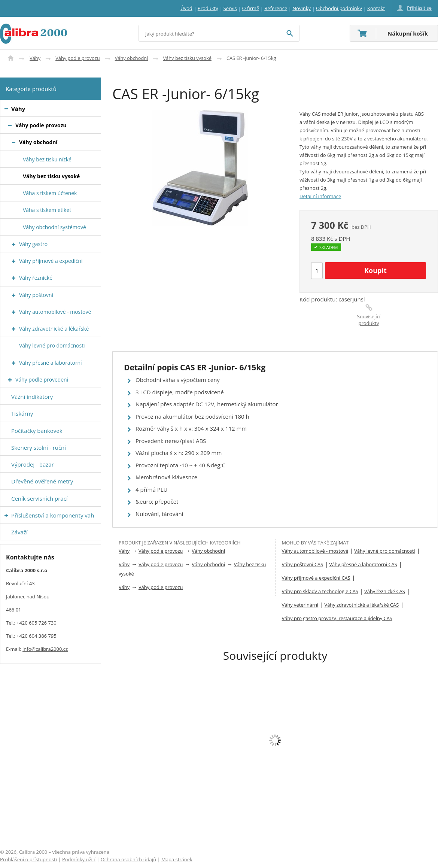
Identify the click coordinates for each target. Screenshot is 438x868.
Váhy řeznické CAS (385, 591)
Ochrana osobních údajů (128, 859)
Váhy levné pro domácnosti (384, 551)
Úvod (11, 58)
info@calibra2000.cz (45, 649)
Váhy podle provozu (78, 58)
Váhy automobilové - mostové (315, 551)
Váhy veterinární (300, 605)
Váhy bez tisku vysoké (187, 58)
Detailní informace (320, 196)
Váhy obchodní (132, 58)
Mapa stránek (177, 859)
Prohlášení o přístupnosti (28, 859)
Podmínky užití (79, 859)
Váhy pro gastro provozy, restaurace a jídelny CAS (337, 618)
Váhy (35, 58)
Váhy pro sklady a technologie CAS (320, 591)
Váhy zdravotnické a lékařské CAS (361, 605)
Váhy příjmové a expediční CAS (316, 578)
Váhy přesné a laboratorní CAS (363, 564)
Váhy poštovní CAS (303, 564)
